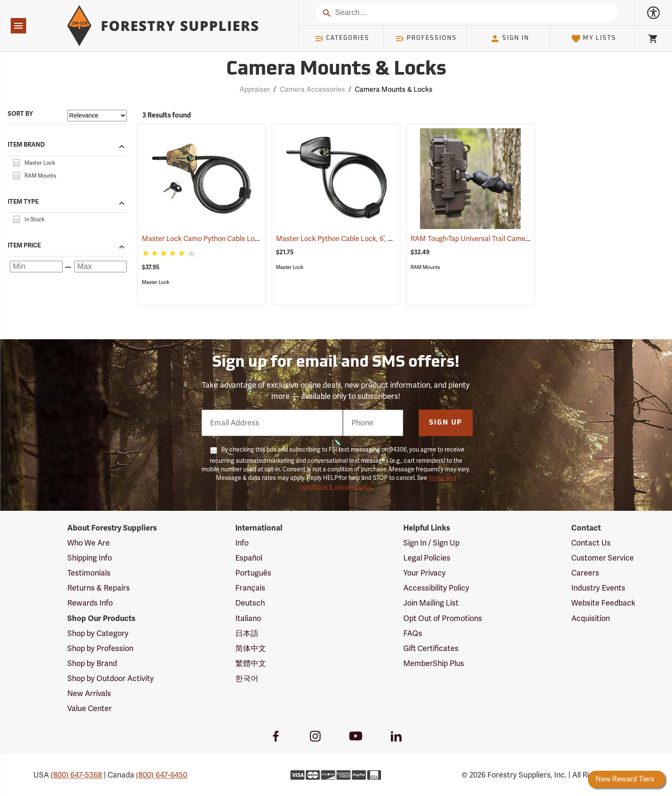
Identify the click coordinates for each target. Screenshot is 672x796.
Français (250, 588)
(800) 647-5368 (76, 775)
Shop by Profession (100, 648)
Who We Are (88, 543)
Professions (426, 39)
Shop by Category (98, 633)
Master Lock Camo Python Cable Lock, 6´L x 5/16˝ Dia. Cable (249, 239)
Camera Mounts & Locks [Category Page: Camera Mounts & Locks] (336, 70)
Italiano (248, 618)
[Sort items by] (97, 116)
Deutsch (250, 603)
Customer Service (603, 558)
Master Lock (156, 282)
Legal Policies (427, 558)
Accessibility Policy (436, 588)
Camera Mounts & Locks (394, 90)
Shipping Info (90, 558)
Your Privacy (424, 573)
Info (242, 543)
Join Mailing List (431, 603)
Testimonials (89, 573)
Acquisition (591, 618)
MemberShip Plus (434, 663)
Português (253, 573)
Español (249, 558)
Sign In (510, 39)
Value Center (90, 709)
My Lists (594, 39)
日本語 (247, 633)
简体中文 (251, 648)
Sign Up (446, 423)
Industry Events (598, 588)
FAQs (413, 633)
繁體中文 (251, 663)
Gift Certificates (431, 648)
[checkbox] (16, 162)
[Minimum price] (36, 267)
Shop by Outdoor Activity (111, 678)
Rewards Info (90, 603)
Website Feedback (603, 603)
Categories (342, 39)
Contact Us (591, 543)
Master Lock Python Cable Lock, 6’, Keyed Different (369, 239)
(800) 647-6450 (162, 775)
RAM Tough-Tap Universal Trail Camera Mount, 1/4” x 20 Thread (521, 239)
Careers (585, 573)
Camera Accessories (312, 90)
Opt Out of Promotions (443, 618)
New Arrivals (89, 693)
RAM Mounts (425, 267)
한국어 (247, 678)
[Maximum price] (100, 267)
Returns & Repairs (99, 588)
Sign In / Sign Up (431, 543)
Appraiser (255, 90)
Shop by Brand (92, 663)
